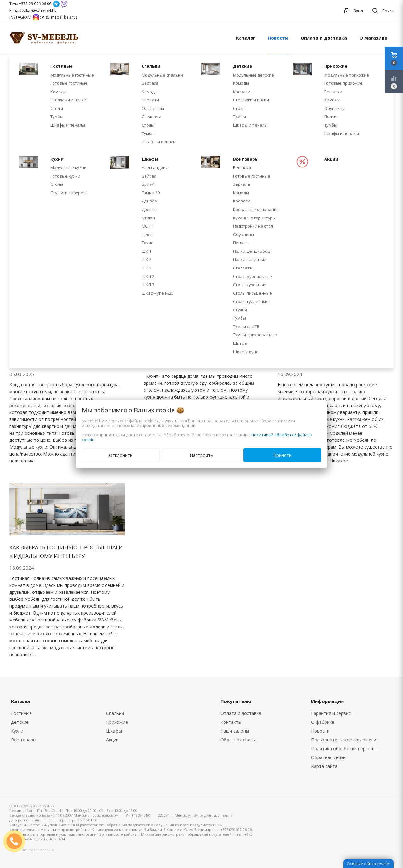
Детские (20, 722)
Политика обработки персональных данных (347, 749)
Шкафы (114, 731)
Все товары (24, 740)
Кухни (17, 731)
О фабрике (323, 722)
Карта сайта (324, 766)
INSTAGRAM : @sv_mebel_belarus (43, 17)
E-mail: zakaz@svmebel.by (33, 11)
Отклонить (121, 455)
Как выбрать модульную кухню (191, 354)
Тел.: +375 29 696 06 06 (30, 4)
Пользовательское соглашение (345, 740)
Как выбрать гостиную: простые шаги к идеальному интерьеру (66, 552)
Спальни (115, 713)
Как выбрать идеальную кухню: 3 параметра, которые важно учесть (61, 358)
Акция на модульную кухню (187, 159)
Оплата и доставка (324, 38)
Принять (282, 455)
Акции (112, 740)
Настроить (201, 455)
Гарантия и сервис (331, 713)
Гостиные (21, 713)
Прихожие (117, 722)
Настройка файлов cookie (32, 850)
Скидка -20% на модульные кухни (60, 159)
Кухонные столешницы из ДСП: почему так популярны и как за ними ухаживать (335, 167)
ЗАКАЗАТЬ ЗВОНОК (17, 841)
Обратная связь (238, 740)
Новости (278, 38)
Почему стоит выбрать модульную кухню (332, 358)
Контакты (231, 722)
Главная (17, 66)
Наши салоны (235, 731)
